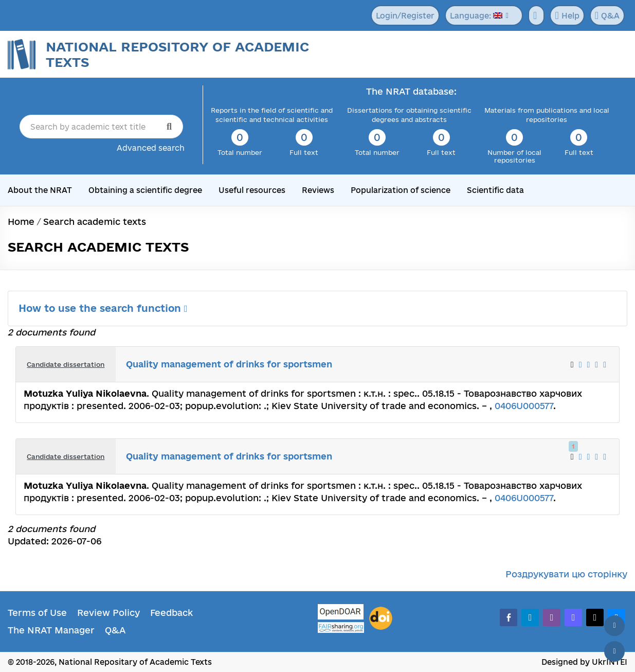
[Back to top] (614, 626)
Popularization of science (401, 190)
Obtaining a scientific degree (145, 190)
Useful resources (252, 190)
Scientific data (495, 190)
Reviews (318, 190)
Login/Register (405, 16)
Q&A (607, 15)
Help (567, 15)
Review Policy (108, 613)
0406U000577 (524, 406)
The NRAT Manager (51, 630)
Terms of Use (37, 613)
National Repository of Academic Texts (177, 54)
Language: (476, 16)
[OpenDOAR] (341, 613)
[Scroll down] (614, 651)
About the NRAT (40, 190)
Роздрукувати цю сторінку (566, 574)
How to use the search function (103, 308)
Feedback (171, 613)
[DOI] (381, 618)
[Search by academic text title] (101, 127)
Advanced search (151, 148)
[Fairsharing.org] (341, 627)
